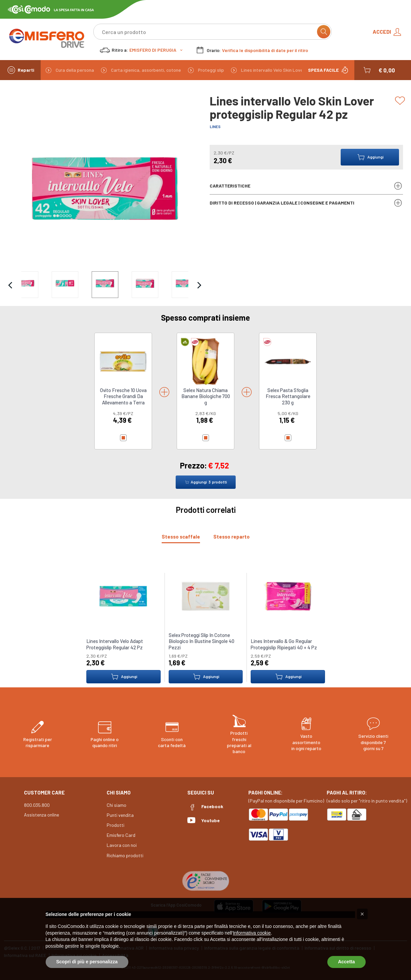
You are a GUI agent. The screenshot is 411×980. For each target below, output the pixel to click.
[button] (378, 70)
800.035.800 (37, 805)
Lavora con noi (122, 845)
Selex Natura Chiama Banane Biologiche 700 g (206, 396)
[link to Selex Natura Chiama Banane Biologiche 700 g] (205, 361)
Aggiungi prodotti (206, 482)
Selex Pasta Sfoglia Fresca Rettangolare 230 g (288, 396)
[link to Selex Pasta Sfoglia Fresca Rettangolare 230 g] (288, 361)
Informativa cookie (252, 933)
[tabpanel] (205, 624)
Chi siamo (116, 805)
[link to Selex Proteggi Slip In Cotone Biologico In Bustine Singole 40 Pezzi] (205, 596)
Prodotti (115, 825)
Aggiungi (123, 677)
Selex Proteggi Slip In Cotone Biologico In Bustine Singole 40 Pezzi (201, 641)
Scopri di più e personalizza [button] (87, 962)
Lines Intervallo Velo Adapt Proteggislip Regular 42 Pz (115, 644)
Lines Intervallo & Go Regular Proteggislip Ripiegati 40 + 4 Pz (284, 644)
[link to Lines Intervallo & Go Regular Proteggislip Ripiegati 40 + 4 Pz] (288, 596)
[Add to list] (401, 101)
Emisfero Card (121, 835)
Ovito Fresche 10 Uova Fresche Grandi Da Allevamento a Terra (123, 396)
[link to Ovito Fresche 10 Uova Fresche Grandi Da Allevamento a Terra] (123, 361)
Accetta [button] (346, 962)
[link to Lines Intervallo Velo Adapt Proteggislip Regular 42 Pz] (123, 596)
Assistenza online (41, 815)
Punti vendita (120, 815)
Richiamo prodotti (125, 855)
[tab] (181, 537)
